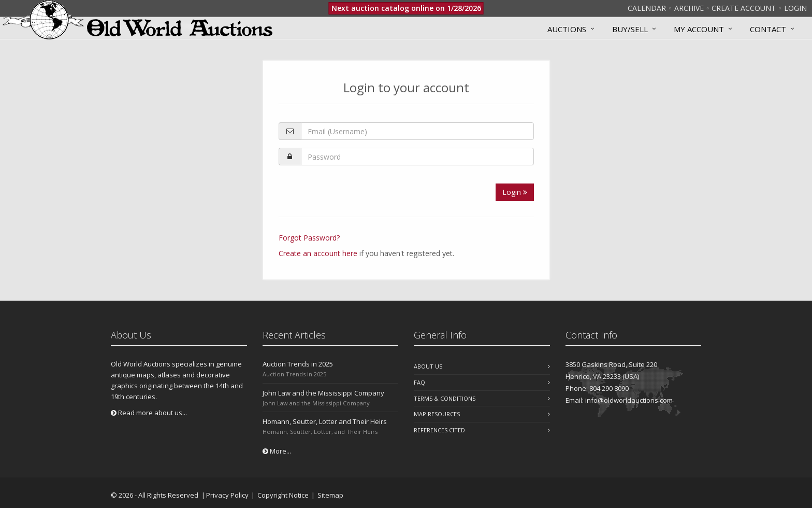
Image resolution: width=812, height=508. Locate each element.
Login (795, 8)
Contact (768, 29)
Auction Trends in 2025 (298, 364)
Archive (689, 8)
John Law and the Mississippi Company (323, 393)
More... (277, 451)
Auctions (567, 29)
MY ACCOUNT (699, 29)
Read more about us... (149, 413)
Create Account (744, 8)
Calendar (647, 8)
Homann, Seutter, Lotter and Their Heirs (325, 421)
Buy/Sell (630, 29)
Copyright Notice (283, 495)
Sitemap (330, 495)
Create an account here (318, 253)
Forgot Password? (309, 238)
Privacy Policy (227, 495)
